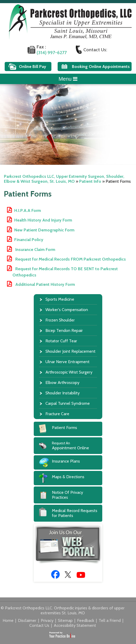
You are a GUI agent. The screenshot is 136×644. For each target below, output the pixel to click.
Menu (68, 79)
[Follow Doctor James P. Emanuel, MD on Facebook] (55, 574)
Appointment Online (77, 446)
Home (9, 620)
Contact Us (40, 625)
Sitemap (66, 620)
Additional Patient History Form (45, 284)
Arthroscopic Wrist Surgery (69, 372)
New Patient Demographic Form (44, 230)
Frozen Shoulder (60, 320)
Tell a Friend (110, 620)
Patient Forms (64, 428)
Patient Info (90, 181)
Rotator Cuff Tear (61, 341)
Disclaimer (28, 620)
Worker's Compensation (67, 310)
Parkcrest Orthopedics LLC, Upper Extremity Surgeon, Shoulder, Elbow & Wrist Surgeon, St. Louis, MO (64, 179)
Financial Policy (29, 240)
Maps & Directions (68, 477)
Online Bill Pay (33, 67)
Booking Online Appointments (101, 67)
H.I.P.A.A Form (28, 210)
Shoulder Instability (63, 393)
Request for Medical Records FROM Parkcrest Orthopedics (70, 259)
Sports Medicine (60, 299)
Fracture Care (57, 414)
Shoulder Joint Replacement (70, 351)
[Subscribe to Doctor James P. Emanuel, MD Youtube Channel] (81, 575)
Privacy (48, 620)
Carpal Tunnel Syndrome (68, 403)
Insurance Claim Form (35, 250)
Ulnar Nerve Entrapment (67, 362)
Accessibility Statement (75, 625)
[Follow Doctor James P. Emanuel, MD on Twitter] (68, 574)
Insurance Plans (66, 461)
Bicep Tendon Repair (64, 330)
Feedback (86, 620)
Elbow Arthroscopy (62, 383)
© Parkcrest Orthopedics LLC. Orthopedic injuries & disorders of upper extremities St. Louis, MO (63, 610)
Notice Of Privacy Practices (67, 495)
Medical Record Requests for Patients (75, 513)
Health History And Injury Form (43, 220)
